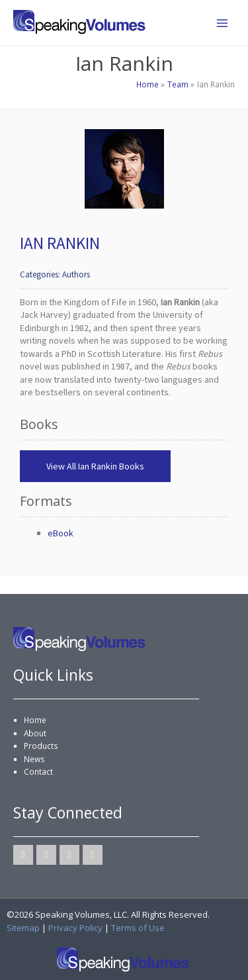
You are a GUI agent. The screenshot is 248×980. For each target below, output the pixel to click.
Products (41, 746)
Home (35, 720)
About (35, 733)
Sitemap (23, 928)
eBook (61, 533)
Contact (38, 771)
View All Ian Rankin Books (95, 466)
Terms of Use (138, 928)
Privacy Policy (75, 928)
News (34, 759)
